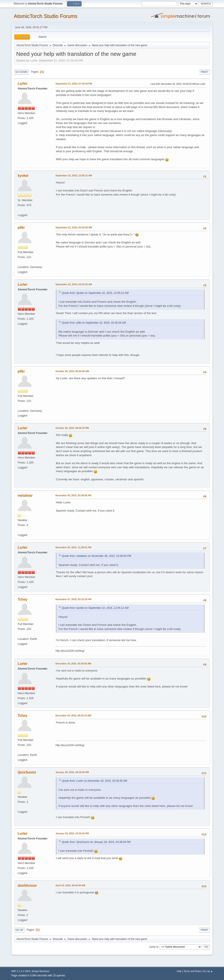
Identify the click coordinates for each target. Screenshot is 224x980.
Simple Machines (40, 971)
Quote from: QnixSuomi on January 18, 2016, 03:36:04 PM (96, 842)
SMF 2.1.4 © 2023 (21, 971)
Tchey (23, 599)
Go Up (19, 930)
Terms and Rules (192, 971)
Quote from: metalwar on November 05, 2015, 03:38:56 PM (96, 556)
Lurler (23, 84)
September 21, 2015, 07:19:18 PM (74, 84)
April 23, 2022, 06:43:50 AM (70, 885)
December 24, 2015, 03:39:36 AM (73, 664)
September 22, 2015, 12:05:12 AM (74, 175)
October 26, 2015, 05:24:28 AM (72, 371)
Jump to (154, 947)
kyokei (23, 176)
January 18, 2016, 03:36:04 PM (72, 772)
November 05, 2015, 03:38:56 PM (73, 495)
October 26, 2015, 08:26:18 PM (72, 428)
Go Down (21, 72)
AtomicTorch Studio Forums (46, 16)
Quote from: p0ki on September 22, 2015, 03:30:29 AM (94, 323)
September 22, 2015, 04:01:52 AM (74, 284)
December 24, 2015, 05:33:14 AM (73, 715)
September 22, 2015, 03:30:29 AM (74, 227)
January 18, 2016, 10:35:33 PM (72, 833)
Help (179, 971)
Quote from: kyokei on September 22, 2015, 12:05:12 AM (95, 293)
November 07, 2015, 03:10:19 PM (73, 599)
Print (205, 72)
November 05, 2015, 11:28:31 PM (73, 547)
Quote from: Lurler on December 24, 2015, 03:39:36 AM (94, 781)
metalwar (25, 495)
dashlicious (27, 885)
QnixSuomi (27, 772)
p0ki (21, 228)
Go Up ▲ (208, 971)
